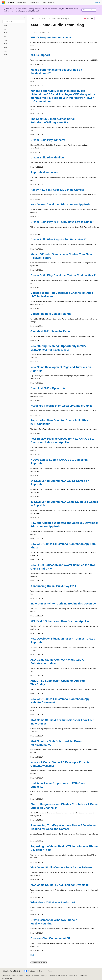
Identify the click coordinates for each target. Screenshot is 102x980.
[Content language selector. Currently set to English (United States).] (11, 971)
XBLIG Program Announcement (51, 37)
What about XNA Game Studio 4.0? (53, 902)
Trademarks (84, 976)
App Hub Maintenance (45, 172)
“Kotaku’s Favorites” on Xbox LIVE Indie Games (62, 406)
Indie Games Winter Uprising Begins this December (64, 604)
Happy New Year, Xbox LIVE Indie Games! (57, 190)
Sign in (97, 3)
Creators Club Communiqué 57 (50, 938)
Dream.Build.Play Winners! (48, 140)
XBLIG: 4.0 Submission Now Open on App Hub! (61, 621)
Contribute (36, 976)
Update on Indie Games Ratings (51, 314)
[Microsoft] (4, 3)
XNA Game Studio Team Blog (58, 19)
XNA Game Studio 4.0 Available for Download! (60, 885)
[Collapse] (24, 17)
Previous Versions (18, 976)
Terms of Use (73, 976)
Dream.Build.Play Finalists (48, 158)
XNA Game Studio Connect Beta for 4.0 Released (62, 867)
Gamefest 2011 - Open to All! (49, 388)
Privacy (44, 976)
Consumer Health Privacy (58, 976)
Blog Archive (41, 19)
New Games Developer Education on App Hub (60, 204)
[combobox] (14, 21)
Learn (33, 19)
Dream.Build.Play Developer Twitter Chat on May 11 (64, 275)
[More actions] (97, 19)
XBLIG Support (40, 55)
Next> (33, 955)
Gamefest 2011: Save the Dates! (51, 331)
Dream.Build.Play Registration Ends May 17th (60, 239)
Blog (27, 976)
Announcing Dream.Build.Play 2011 (53, 586)
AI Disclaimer (6, 976)
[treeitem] (14, 26)
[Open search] (93, 3)
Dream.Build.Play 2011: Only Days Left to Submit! (62, 222)
